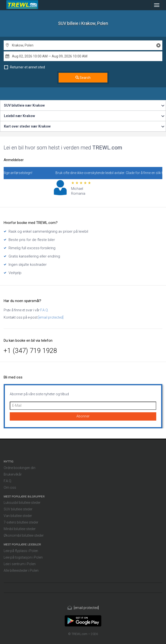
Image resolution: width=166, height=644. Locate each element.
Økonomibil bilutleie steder (24, 535)
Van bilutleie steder (18, 516)
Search (83, 78)
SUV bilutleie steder (18, 509)
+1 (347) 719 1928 (30, 351)
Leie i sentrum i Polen (20, 564)
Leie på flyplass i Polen (21, 551)
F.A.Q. (44, 310)
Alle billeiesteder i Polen (21, 570)
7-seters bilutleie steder (21, 522)
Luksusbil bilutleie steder (22, 503)
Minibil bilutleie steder (20, 529)
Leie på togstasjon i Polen (23, 557)
